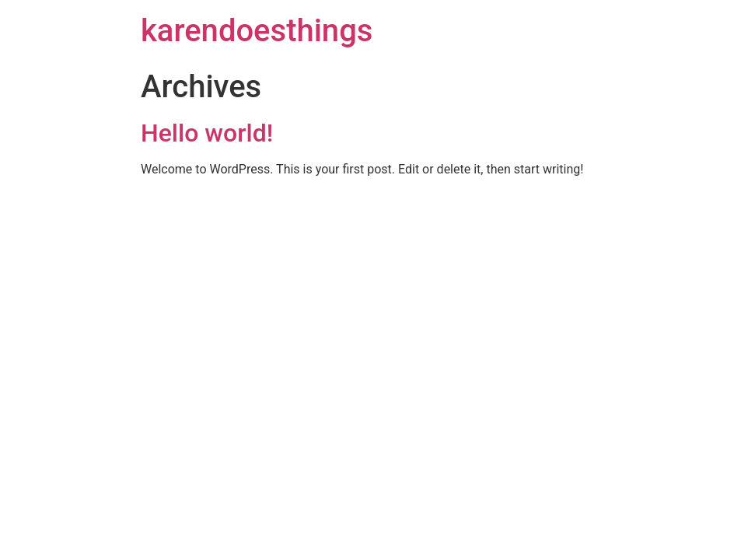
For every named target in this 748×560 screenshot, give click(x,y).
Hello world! (207, 133)
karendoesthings (257, 31)
